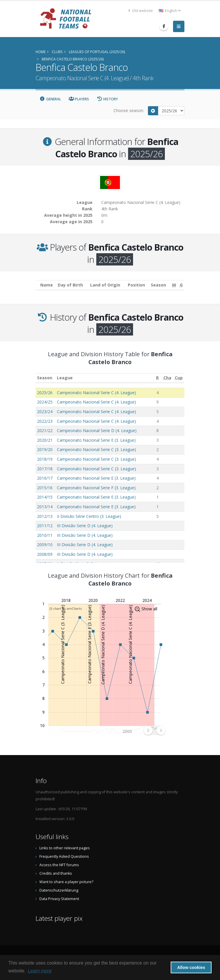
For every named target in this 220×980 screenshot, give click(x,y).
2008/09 (45, 554)
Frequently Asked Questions (64, 856)
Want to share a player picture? (66, 882)
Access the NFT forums (59, 865)
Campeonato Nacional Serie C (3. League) (96, 449)
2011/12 (45, 526)
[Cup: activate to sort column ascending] (179, 378)
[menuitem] (154, 731)
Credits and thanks (56, 873)
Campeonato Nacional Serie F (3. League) (96, 488)
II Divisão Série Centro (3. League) (89, 516)
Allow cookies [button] (191, 967)
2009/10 (45, 545)
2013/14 (45, 507)
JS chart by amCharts (66, 608)
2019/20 (45, 449)
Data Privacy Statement (59, 899)
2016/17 (45, 478)
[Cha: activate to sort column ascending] (167, 378)
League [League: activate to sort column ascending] (65, 378)
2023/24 (45, 412)
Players (79, 99)
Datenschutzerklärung (59, 890)
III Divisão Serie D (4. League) (85, 526)
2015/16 (45, 488)
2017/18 (45, 469)
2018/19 (45, 459)
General (50, 99)
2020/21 (45, 440)
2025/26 (45, 393)
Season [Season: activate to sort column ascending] (45, 378)
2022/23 (45, 421)
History (107, 99)
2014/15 (45, 497)
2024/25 (45, 402)
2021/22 (45, 430)
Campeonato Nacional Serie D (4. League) (97, 430)
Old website (141, 11)
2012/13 (45, 516)
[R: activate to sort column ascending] (157, 378)
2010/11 (45, 535)
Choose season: (129, 110)
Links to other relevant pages (65, 848)
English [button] (170, 11)
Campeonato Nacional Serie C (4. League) (96, 393)
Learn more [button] (40, 971)
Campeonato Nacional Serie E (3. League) (96, 440)
